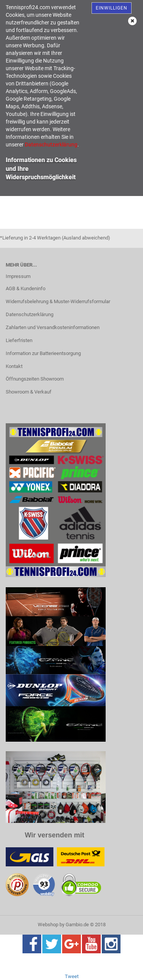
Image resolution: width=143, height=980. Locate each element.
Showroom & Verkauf (29, 392)
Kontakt (14, 366)
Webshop (48, 925)
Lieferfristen (19, 340)
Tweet (72, 976)
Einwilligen (112, 8)
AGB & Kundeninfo (26, 288)
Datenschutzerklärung (30, 314)
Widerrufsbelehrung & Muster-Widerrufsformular (58, 301)
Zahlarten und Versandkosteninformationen (53, 327)
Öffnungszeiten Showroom (35, 379)
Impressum (18, 276)
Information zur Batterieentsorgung (43, 353)
